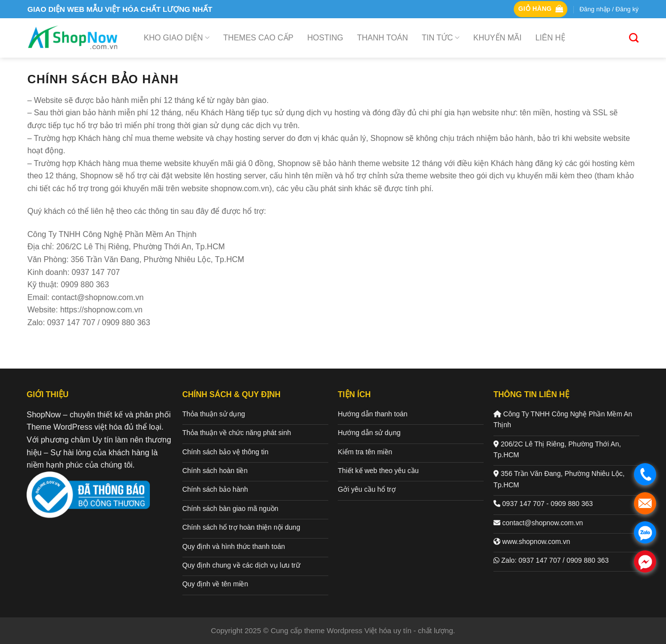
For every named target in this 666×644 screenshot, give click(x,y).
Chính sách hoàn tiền (215, 471)
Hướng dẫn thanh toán (372, 414)
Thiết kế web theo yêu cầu (378, 471)
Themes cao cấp (258, 38)
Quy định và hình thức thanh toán (234, 546)
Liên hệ (550, 38)
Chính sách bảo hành (215, 489)
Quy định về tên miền (215, 584)
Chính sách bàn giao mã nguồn (230, 508)
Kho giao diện (177, 38)
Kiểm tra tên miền (365, 452)
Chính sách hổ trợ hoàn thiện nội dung (241, 527)
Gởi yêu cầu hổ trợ (367, 489)
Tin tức (441, 38)
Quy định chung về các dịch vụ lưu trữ (241, 565)
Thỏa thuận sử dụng (214, 414)
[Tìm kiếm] (634, 38)
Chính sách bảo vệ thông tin (226, 452)
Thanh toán (382, 38)
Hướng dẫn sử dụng (369, 433)
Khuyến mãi (497, 38)
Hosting (325, 38)
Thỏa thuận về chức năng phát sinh (237, 433)
